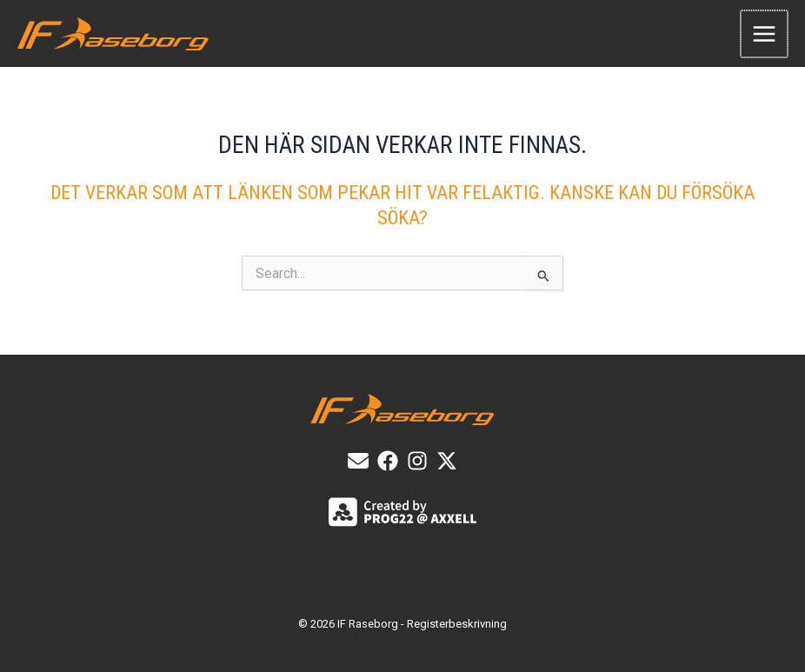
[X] (447, 461)
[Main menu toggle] (765, 35)
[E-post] (358, 461)
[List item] (388, 461)
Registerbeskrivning (457, 624)
